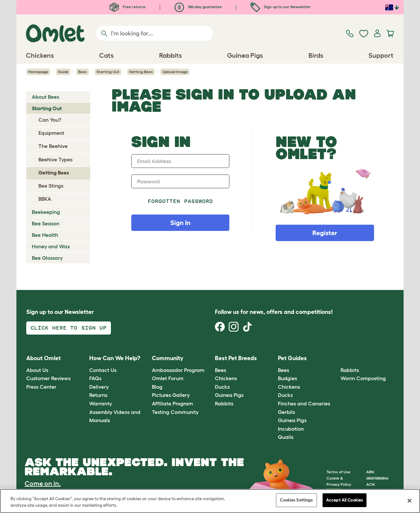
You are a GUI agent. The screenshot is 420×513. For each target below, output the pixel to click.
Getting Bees (141, 72)
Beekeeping (46, 212)
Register (325, 233)
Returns (98, 395)
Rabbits (224, 403)
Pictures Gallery (171, 395)
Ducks (222, 387)
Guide (63, 72)
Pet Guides (292, 358)
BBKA (45, 199)
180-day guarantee (198, 7)
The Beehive (53, 146)
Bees (83, 72)
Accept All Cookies (345, 500)
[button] (336, 359)
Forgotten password (180, 201)
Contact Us (103, 370)
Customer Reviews (48, 378)
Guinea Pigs (229, 395)
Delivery (99, 387)
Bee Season (46, 223)
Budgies (287, 378)
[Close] (409, 501)
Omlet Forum (168, 378)
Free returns (128, 7)
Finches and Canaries (304, 403)
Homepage (38, 72)
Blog (157, 387)
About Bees (45, 97)
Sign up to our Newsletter (281, 7)
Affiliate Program (172, 403)
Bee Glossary (47, 258)
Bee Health (45, 235)
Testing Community (175, 412)
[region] (210, 501)
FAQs (95, 378)
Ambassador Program (178, 370)
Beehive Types (55, 159)
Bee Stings (51, 186)
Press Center (41, 387)
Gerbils (286, 412)
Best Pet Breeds (236, 358)
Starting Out (108, 72)
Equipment (51, 133)
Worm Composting (363, 378)
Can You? (50, 120)
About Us (37, 370)
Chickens (226, 378)
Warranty (101, 403)
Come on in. (43, 483)
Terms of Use (338, 472)
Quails (286, 437)
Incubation (291, 429)
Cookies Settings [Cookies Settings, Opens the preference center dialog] (296, 500)
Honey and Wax (51, 246)
